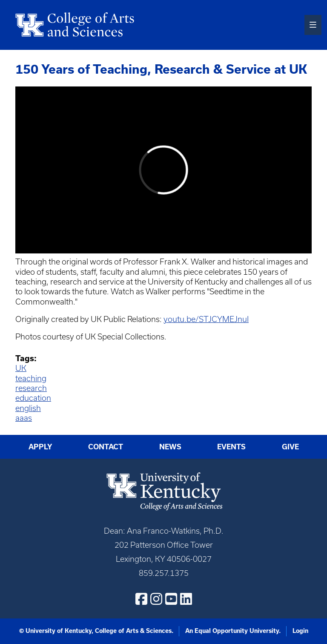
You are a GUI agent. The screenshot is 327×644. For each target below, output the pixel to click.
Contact (106, 447)
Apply (40, 447)
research (31, 388)
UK (21, 368)
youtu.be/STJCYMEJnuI (206, 319)
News (170, 447)
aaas (24, 418)
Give (290, 447)
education (33, 398)
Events (231, 447)
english (28, 408)
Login (300, 631)
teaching (31, 378)
